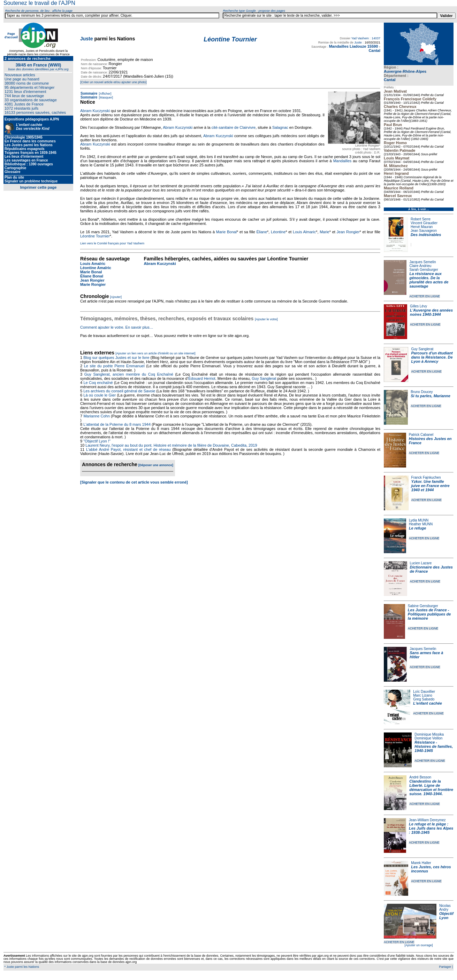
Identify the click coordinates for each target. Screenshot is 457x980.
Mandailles (342, 161)
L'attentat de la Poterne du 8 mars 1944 (117, 424)
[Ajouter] (116, 297)
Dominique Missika (429, 734)
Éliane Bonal (92, 276)
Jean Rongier (348, 232)
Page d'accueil (11, 36)
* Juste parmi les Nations (21, 967)
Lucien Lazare (421, 563)
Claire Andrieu (420, 266)
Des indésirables (426, 235)
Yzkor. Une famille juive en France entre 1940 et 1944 (431, 486)
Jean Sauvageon (424, 231)
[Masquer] (105, 97)
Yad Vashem (360, 38)
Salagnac (280, 127)
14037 (376, 38)
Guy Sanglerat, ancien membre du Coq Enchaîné (129, 374)
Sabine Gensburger (423, 606)
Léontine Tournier (95, 236)
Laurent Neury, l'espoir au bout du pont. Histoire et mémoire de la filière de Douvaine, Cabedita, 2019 (171, 445)
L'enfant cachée (428, 703)
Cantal (390, 80)
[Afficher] (105, 94)
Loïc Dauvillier (424, 692)
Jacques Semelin (422, 262)
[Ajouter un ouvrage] (418, 945)
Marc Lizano (422, 695)
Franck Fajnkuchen (426, 477)
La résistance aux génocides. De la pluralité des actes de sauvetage (429, 280)
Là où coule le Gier (100, 395)
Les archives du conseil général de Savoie (119, 391)
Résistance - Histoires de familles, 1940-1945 (434, 746)
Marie (325, 232)
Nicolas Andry (445, 908)
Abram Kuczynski (95, 111)
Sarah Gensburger (424, 270)
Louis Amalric (93, 264)
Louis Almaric (304, 232)
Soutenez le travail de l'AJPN (39, 3)
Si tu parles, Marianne (431, 396)
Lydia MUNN (419, 520)
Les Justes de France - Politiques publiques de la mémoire (429, 614)
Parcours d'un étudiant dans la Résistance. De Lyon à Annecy (432, 357)
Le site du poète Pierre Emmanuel (114, 366)
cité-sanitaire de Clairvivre (234, 127)
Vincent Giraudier (424, 223)
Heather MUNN (421, 524)
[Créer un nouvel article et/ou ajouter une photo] (113, 82)
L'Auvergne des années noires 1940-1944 (431, 312)
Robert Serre (421, 219)
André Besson (420, 777)
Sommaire (89, 93)
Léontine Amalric (96, 268)
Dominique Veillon (428, 738)
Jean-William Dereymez (427, 820)
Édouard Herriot (202, 378)
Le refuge (418, 528)
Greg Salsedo (424, 699)
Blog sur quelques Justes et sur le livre (117, 358)
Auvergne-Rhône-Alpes (405, 71)
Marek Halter (421, 863)
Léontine (278, 232)
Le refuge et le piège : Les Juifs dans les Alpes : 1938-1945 (431, 828)
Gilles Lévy (418, 306)
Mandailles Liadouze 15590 (354, 46)
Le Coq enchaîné (98, 383)
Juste (87, 39)
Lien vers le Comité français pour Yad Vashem (112, 243)
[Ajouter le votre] (266, 319)
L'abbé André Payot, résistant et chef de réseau (128, 449)
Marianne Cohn (96, 416)
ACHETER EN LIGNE (425, 296)
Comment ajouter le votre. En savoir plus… (117, 327)
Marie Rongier (93, 284)
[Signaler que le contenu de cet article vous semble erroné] (134, 482)
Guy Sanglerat (422, 349)
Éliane (262, 232)
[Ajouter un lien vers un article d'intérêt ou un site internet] (155, 353)
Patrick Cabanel (421, 435)
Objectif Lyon (446, 916)
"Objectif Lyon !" (97, 441)
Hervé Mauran (422, 227)
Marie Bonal (226, 232)
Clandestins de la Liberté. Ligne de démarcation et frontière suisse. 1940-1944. (431, 787)
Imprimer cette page (39, 187)
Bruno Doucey (422, 392)
